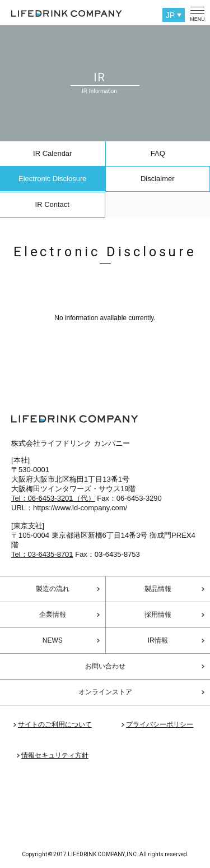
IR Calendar (52, 153)
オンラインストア (105, 692)
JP (170, 15)
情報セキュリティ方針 (55, 755)
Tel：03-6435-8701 (42, 554)
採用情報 (158, 615)
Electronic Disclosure (52, 179)
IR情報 (158, 640)
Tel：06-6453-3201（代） (53, 498)
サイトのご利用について (55, 724)
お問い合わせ (105, 666)
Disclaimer (158, 179)
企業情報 (53, 615)
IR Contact (52, 204)
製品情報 (158, 589)
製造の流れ (53, 589)
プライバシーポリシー (160, 724)
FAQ (158, 153)
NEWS (53, 640)
